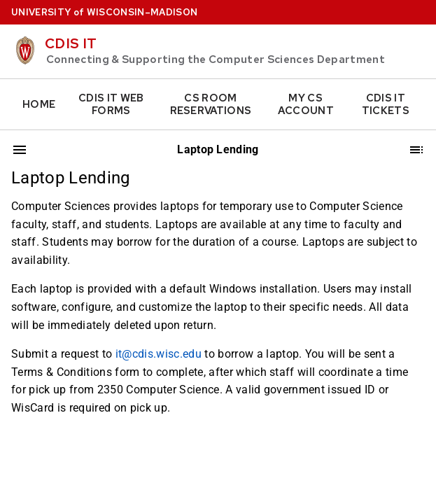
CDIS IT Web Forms (111, 104)
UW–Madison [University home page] (104, 12)
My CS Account (306, 104)
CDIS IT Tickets (386, 104)
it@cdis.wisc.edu (159, 354)
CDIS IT (71, 43)
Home (39, 104)
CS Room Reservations (211, 104)
